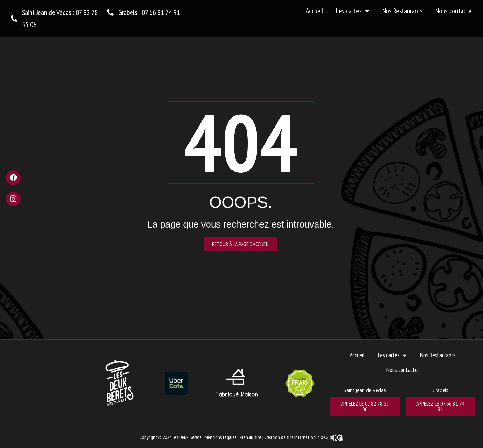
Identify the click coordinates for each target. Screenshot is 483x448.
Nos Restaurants (402, 11)
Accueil (314, 11)
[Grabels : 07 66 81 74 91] (110, 12)
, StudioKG (326, 437)
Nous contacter (454, 11)
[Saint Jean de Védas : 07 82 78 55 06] (14, 19)
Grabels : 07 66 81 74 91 (149, 12)
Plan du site (250, 437)
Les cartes (353, 11)
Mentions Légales (221, 437)
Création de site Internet (287, 437)
